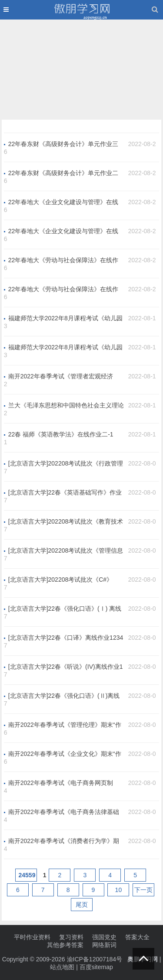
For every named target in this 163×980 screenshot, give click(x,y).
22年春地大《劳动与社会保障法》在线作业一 (63, 260)
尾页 (82, 905)
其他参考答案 (65, 945)
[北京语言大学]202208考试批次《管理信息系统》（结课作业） (66, 551)
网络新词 (104, 945)
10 (119, 890)
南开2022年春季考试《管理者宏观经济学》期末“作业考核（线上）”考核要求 (61, 377)
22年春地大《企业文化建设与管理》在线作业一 (63, 202)
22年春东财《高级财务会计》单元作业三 (63, 144)
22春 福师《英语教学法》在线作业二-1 (61, 434)
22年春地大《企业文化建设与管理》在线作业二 (63, 231)
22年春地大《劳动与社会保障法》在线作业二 (63, 290)
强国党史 (104, 937)
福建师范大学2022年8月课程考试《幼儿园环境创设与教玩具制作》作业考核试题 (65, 348)
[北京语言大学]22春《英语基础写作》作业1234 (65, 493)
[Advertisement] (82, 68)
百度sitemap (96, 967)
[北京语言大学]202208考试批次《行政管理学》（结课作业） (66, 464)
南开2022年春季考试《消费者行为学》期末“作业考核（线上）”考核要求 (64, 841)
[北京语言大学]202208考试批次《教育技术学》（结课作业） (66, 522)
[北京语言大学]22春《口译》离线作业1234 (66, 638)
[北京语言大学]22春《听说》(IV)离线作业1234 (66, 667)
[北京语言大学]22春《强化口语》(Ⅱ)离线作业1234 (64, 696)
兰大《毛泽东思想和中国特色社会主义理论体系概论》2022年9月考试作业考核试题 (66, 406)
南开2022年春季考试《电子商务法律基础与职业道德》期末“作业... (64, 812)
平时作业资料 (32, 937)
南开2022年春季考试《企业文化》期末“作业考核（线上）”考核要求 (65, 754)
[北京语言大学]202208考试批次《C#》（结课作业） (60, 580)
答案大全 (137, 937)
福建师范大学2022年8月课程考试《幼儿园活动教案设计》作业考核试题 (65, 319)
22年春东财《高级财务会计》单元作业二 (63, 173)
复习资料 (71, 937)
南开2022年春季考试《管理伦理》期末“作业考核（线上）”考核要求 (65, 725)
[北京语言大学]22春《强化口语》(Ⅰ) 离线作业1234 (65, 609)
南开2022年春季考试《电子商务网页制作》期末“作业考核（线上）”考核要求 (61, 783)
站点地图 (62, 967)
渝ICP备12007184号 (96, 959)
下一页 (143, 890)
